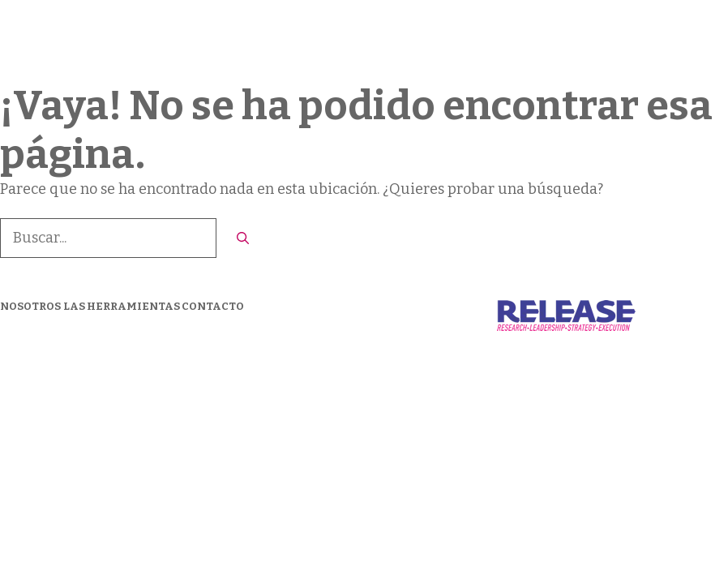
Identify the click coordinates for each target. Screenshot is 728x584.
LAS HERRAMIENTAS (520, 41)
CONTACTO (646, 41)
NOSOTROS (30, 306)
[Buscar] (243, 239)
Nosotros (401, 41)
